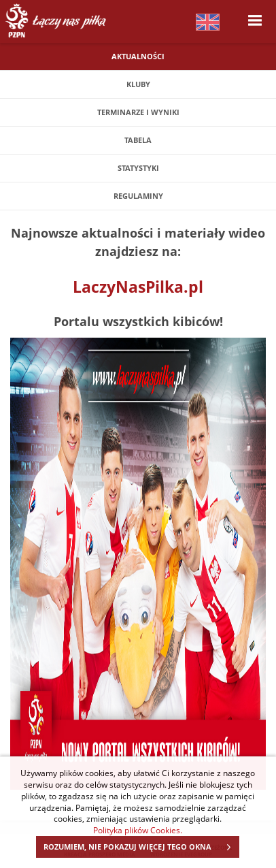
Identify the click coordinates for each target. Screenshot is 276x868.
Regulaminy (138, 196)
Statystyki (138, 168)
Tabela (138, 140)
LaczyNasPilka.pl (138, 287)
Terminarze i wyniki (138, 112)
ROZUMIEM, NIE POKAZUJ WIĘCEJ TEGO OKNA (141, 847)
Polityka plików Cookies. (138, 830)
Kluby (138, 84)
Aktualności (138, 56)
